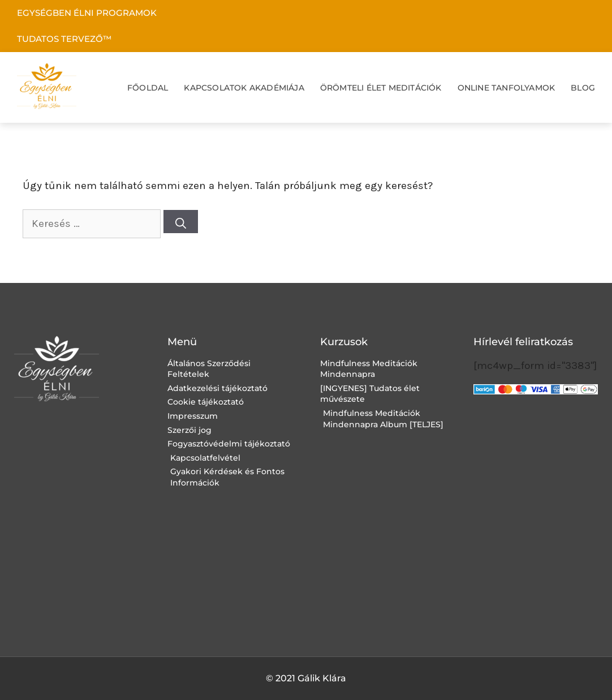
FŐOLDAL (148, 88)
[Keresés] (181, 222)
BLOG (583, 88)
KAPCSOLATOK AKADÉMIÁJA (244, 88)
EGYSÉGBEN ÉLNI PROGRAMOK (87, 13)
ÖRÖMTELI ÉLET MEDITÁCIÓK (381, 88)
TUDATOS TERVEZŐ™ (64, 39)
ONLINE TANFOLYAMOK (507, 88)
